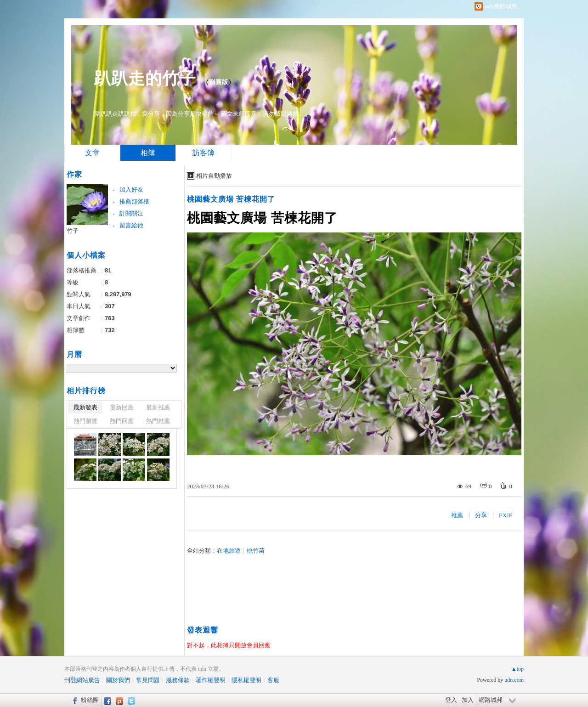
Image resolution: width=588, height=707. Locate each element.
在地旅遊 (229, 551)
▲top (517, 669)
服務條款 (178, 680)
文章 (92, 153)
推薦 (457, 515)
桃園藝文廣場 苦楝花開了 (231, 199)
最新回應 (122, 407)
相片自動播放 (214, 176)
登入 (451, 700)
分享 (481, 515)
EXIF (506, 515)
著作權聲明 (211, 680)
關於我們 (118, 680)
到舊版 (219, 82)
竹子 (73, 231)
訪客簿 (204, 153)
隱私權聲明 (246, 680)
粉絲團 (90, 700)
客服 (273, 680)
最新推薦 (158, 407)
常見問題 (148, 680)
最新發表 (85, 407)
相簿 (148, 153)
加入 (468, 700)
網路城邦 (491, 700)
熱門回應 (122, 421)
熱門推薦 (158, 421)
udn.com (514, 680)
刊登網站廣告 (82, 680)
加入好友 (131, 189)
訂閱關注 (131, 213)
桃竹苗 (256, 551)
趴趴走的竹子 (145, 78)
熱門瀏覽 (85, 421)
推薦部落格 (134, 201)
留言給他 (131, 225)
